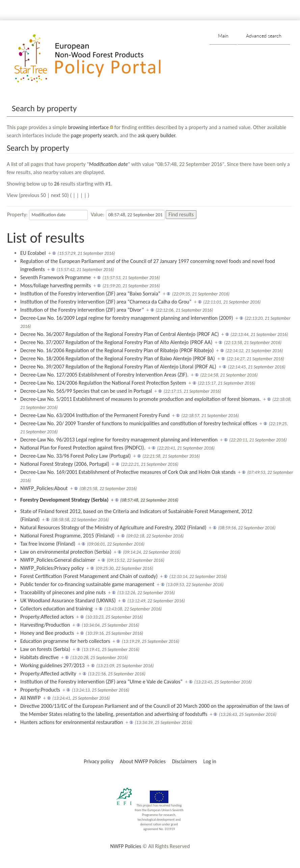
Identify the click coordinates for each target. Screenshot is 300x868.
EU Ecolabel (33, 253)
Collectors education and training (56, 609)
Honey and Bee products (47, 633)
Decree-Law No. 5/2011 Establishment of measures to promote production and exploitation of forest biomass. (141, 399)
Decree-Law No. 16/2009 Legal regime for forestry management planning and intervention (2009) (127, 318)
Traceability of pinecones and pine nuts (63, 592)
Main (223, 36)
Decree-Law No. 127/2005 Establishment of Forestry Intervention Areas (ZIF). (104, 375)
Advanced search (264, 36)
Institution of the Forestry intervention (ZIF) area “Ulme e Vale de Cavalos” (101, 682)
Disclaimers (185, 761)
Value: (98, 214)
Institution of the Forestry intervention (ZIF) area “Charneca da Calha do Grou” (106, 302)
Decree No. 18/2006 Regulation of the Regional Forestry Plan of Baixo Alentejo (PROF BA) (118, 358)
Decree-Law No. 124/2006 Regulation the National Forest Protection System (103, 383)
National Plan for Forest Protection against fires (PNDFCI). (83, 448)
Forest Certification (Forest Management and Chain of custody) (89, 576)
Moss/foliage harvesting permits (56, 285)
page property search (94, 135)
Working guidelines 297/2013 (52, 665)
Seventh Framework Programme (56, 277)
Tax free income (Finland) (48, 544)
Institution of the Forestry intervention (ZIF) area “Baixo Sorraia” (90, 294)
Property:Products (40, 690)
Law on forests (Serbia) (45, 649)
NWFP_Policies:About (44, 488)
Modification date (108, 164)
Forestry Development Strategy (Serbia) (64, 500)
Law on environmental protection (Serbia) (66, 552)
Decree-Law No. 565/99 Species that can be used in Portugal (86, 391)
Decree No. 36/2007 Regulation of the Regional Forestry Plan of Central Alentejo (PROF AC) (120, 334)
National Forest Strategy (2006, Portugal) (65, 464)
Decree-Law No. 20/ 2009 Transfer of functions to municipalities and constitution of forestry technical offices (139, 423)
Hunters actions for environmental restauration (72, 722)
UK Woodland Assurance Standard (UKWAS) (68, 600)
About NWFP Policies (143, 761)
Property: (17, 214)
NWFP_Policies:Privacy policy (52, 568)
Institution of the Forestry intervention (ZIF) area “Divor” (82, 310)
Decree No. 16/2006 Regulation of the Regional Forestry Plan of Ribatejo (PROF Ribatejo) (117, 350)
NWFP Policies (126, 846)
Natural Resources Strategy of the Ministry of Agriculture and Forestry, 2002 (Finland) (113, 527)
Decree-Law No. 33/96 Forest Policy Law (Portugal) (75, 456)
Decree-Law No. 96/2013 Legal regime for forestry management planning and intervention (119, 440)
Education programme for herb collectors (65, 641)
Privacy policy (99, 761)
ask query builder (157, 135)
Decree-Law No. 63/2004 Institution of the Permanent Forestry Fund (95, 415)
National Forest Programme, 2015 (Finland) (67, 536)
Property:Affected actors (47, 617)
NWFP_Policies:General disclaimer (58, 560)
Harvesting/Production (45, 625)
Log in (210, 761)
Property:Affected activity (48, 673)
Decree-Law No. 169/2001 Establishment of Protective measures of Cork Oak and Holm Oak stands (128, 472)
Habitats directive (39, 657)
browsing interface (89, 127)
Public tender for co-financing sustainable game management (87, 584)
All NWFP (30, 698)
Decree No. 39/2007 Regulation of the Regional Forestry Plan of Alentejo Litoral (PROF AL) (118, 367)
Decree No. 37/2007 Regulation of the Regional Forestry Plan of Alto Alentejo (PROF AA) (116, 342)
